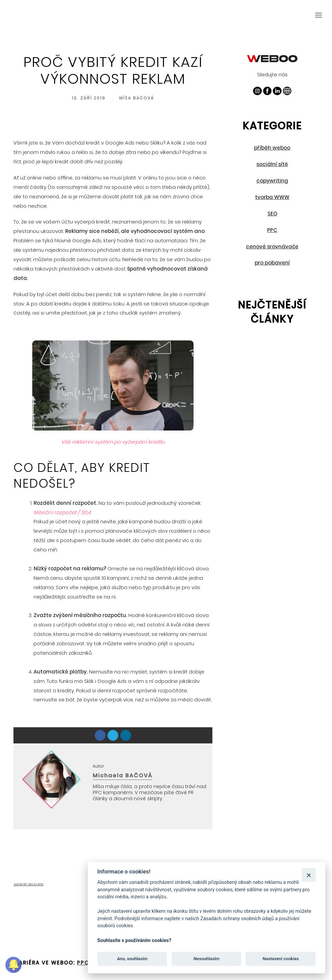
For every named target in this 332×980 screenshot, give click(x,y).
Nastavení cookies (281, 959)
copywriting (272, 181)
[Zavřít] (309, 875)
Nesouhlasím (206, 959)
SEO (272, 214)
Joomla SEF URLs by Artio (28, 884)
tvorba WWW (272, 197)
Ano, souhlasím (132, 959)
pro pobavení (272, 263)
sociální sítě (272, 164)
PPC (272, 230)
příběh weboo (272, 148)
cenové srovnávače (272, 247)
